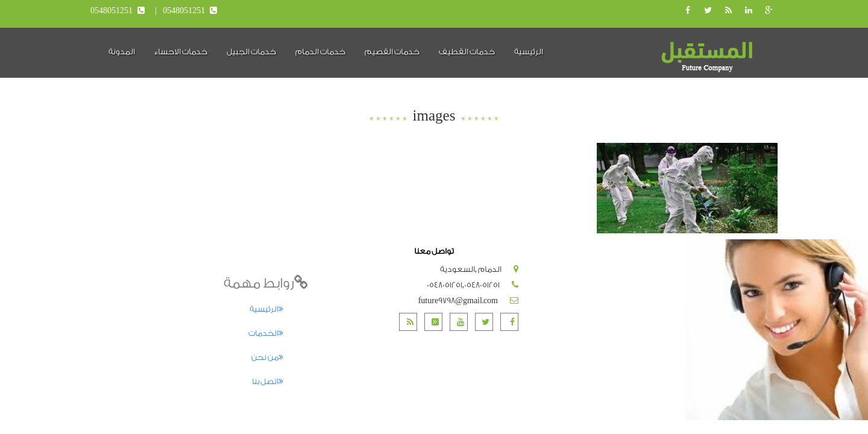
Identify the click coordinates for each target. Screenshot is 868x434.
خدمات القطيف (467, 52)
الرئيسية (529, 52)
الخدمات (266, 333)
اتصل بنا (268, 381)
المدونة (122, 52)
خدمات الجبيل (251, 52)
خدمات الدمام (320, 52)
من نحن (267, 357)
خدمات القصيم (392, 52)
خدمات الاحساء (181, 52)
